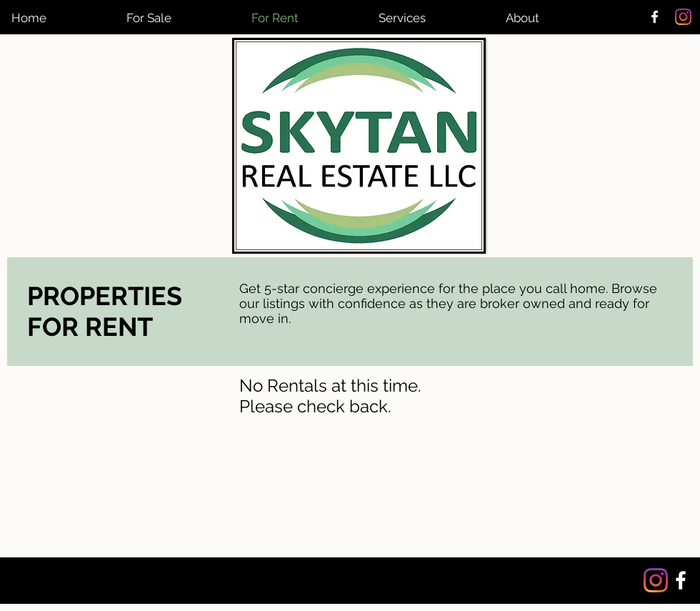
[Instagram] (683, 17)
